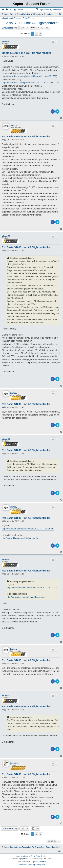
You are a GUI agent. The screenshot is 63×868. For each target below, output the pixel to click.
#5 (3, 454)
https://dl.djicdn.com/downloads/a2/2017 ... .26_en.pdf (28, 529)
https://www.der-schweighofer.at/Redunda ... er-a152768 (29, 76)
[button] (40, 34)
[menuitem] (9, 10)
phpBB (23, 859)
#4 (3, 407)
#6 (3, 521)
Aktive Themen (29, 18)
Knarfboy (13, 125)
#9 (3, 710)
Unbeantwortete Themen (11, 18)
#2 (3, 140)
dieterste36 (14, 763)
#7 (3, 574)
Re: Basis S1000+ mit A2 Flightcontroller (26, 136)
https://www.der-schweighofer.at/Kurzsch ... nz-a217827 (29, 82)
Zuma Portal (36, 856)
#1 (3, 56)
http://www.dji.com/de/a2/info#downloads (22, 538)
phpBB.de (43, 862)
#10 (3, 777)
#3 (3, 251)
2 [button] (36, 34)
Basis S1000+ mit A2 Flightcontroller (32, 23)
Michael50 (6, 42)
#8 (3, 664)
